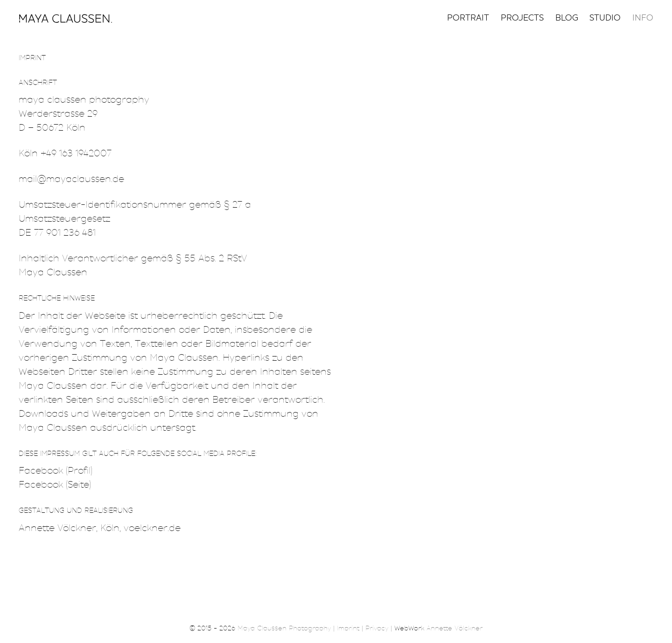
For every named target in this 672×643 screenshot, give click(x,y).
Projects (522, 19)
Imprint (348, 629)
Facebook (41, 471)
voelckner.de (152, 529)
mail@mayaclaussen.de (71, 180)
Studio (605, 19)
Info (643, 19)
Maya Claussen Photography (284, 629)
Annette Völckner (57, 529)
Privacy (377, 629)
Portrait (468, 19)
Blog (567, 19)
